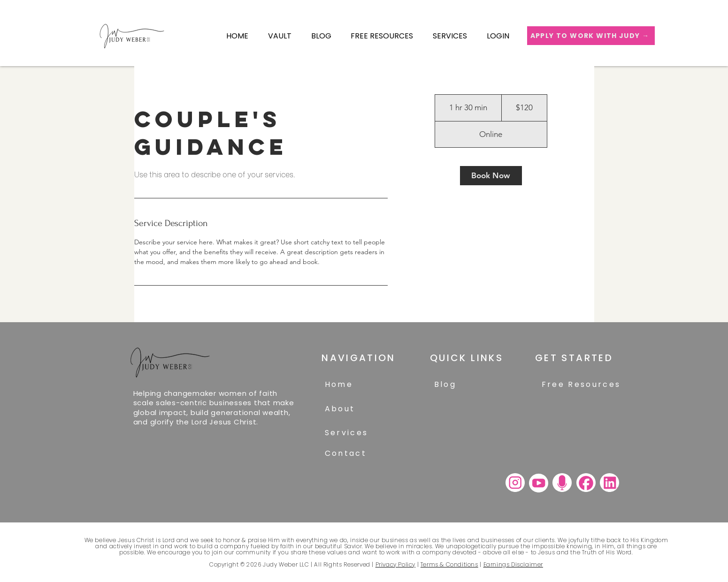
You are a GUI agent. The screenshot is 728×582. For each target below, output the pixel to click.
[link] (491, 176)
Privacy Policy (395, 564)
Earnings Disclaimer (513, 564)
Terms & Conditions (449, 564)
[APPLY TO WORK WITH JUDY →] (591, 36)
